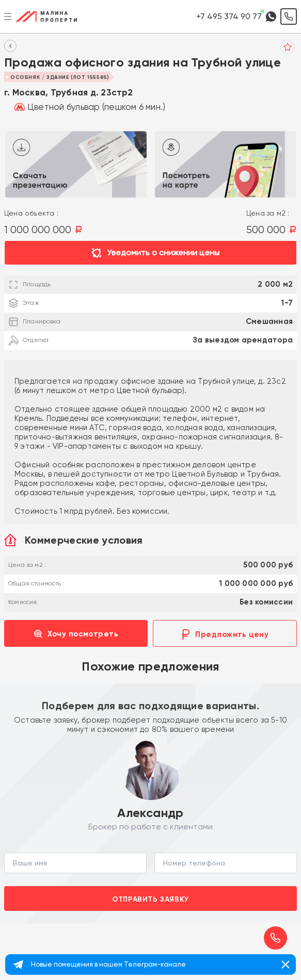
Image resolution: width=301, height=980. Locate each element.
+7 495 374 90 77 (229, 16)
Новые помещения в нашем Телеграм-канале (108, 964)
